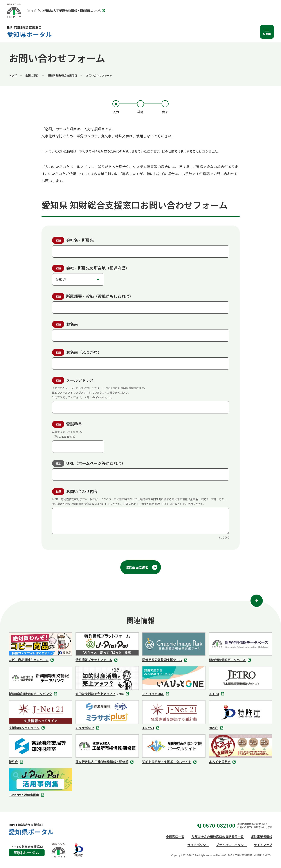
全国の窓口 (32, 75)
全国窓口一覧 (175, 837)
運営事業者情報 (261, 837)
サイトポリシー (198, 845)
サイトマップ (263, 845)
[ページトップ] (257, 601)
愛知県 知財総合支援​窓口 (62, 75)
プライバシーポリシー (231, 845)
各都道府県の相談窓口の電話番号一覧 (218, 837)
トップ (13, 75)
